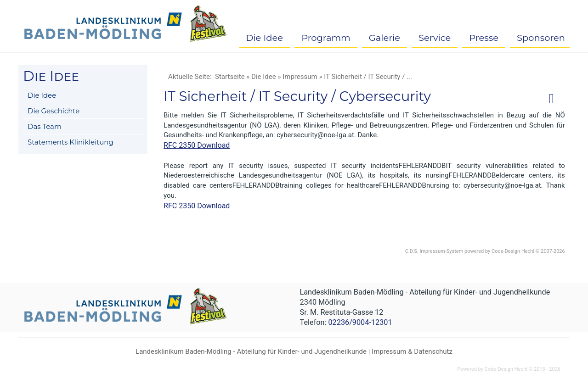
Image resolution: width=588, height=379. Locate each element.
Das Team (45, 126)
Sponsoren (541, 38)
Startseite (230, 77)
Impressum (300, 77)
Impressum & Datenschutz (412, 351)
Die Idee (264, 38)
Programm (326, 38)
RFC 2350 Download (197, 145)
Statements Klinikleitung (71, 142)
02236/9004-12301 (360, 322)
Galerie (384, 38)
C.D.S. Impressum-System (434, 251)
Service (435, 38)
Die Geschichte (54, 111)
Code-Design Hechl (513, 251)
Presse (484, 38)
